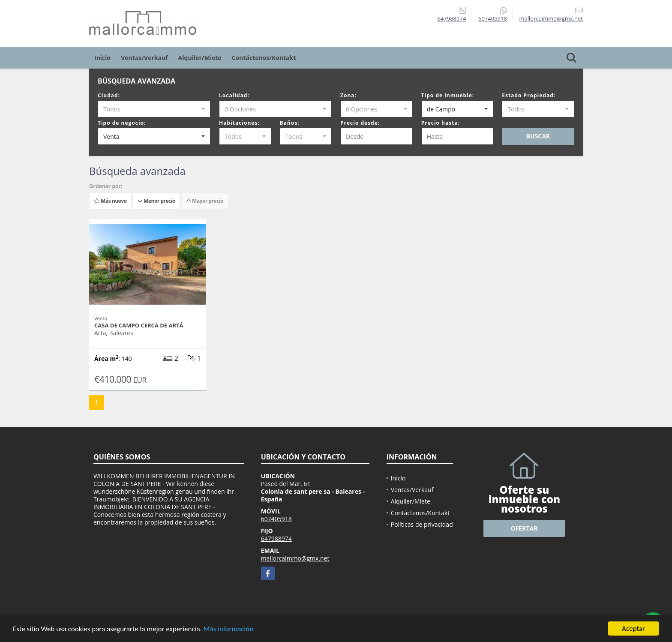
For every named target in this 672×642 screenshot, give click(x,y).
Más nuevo (110, 201)
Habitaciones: (239, 123)
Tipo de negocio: (122, 123)
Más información (228, 629)
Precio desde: (360, 123)
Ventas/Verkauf (144, 58)
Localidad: (234, 95)
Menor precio (156, 201)
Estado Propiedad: (529, 95)
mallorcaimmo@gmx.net (295, 558)
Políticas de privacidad (422, 524)
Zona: (348, 95)
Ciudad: (109, 95)
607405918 (493, 18)
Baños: (290, 123)
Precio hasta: (441, 123)
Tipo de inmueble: (448, 95)
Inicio (102, 58)
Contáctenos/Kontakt (264, 58)
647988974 (451, 18)
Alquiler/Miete (200, 58)
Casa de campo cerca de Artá (139, 325)
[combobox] (154, 109)
